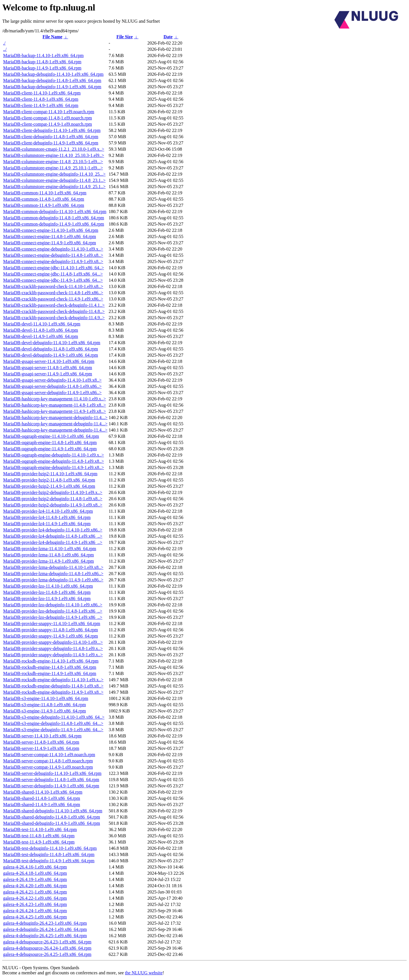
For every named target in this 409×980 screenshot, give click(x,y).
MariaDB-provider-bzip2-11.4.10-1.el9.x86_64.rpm (50, 474)
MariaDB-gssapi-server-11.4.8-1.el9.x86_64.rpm (48, 368)
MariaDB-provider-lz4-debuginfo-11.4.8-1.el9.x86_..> (53, 536)
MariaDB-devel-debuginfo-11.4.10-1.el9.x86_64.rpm (52, 343)
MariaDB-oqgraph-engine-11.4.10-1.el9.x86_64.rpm (51, 436)
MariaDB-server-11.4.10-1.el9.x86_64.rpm (42, 736)
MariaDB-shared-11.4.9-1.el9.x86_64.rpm (42, 805)
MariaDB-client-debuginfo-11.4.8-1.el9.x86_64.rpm (51, 137)
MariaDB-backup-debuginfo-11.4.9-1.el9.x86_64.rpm (52, 87)
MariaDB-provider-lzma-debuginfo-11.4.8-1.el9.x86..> (53, 574)
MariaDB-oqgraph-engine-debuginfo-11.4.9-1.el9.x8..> (54, 467)
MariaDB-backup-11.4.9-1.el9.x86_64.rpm (42, 68)
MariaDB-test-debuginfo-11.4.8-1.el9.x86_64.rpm (49, 854)
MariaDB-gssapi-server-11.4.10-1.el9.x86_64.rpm (49, 361)
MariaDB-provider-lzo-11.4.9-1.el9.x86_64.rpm (47, 599)
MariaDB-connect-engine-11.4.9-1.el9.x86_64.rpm (50, 243)
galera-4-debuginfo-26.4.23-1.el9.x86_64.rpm (45, 923)
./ (4, 43)
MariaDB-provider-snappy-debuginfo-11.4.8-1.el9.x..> (53, 648)
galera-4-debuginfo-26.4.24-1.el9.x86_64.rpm (45, 929)
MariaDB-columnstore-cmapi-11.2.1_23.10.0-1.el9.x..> (54, 149)
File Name (53, 37)
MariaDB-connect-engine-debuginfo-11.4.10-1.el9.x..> (53, 249)
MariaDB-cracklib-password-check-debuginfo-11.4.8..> (54, 311)
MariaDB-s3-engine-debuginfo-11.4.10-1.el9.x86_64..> (54, 717)
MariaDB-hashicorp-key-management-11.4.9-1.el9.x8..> (55, 411)
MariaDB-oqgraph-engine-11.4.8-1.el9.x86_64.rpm (50, 442)
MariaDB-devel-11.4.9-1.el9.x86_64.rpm (41, 336)
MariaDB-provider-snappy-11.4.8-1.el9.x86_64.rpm (51, 630)
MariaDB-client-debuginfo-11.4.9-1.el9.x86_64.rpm (51, 143)
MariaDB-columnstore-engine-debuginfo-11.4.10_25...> (54, 174)
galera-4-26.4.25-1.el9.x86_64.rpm (35, 917)
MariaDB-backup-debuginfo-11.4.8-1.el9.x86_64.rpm (52, 80)
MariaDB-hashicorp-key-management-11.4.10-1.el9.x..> (55, 399)
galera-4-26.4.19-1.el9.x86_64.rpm (35, 879)
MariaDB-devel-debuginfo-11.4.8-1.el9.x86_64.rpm (51, 349)
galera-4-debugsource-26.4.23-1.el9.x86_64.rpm (47, 942)
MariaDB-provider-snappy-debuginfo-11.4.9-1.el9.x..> (53, 655)
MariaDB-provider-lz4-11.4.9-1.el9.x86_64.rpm (47, 524)
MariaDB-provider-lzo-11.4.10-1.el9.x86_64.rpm (48, 586)
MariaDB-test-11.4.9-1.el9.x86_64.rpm (39, 842)
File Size (125, 37)
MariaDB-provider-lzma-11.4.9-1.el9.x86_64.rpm (48, 561)
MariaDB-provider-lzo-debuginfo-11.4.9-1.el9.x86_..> (53, 617)
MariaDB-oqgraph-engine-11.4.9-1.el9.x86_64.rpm (50, 449)
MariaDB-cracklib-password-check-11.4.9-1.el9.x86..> (53, 299)
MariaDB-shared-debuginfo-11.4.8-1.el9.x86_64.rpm (52, 817)
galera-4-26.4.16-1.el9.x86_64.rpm (35, 867)
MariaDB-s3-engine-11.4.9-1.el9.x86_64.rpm (44, 711)
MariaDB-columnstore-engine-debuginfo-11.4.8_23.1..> (54, 180)
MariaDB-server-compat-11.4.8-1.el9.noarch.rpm (48, 761)
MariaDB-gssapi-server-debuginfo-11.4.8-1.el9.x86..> (52, 386)
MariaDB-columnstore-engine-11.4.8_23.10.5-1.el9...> (53, 162)
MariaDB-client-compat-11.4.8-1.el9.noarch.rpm (48, 118)
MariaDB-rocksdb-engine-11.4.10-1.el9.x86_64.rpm (51, 661)
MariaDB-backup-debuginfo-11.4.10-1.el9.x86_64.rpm (53, 74)
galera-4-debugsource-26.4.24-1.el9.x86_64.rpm (47, 948)
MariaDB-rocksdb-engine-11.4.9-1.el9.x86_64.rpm (50, 673)
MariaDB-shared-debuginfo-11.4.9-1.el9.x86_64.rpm (52, 823)
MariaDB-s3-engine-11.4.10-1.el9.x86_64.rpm (46, 698)
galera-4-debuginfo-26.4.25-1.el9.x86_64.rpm (45, 936)
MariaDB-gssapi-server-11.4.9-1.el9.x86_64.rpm (48, 374)
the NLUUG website (144, 973)
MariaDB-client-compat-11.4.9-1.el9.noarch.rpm (48, 124)
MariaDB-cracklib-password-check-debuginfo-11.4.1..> (54, 305)
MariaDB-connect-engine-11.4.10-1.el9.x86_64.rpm (51, 230)
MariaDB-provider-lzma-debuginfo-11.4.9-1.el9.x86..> (53, 580)
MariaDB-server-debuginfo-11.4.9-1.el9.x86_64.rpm (51, 786)
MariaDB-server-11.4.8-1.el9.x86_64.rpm (41, 742)
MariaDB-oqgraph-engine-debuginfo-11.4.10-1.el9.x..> (54, 455)
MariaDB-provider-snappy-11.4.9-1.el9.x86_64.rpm (51, 636)
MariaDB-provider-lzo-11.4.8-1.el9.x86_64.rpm (47, 592)
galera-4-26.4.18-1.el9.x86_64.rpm (35, 873)
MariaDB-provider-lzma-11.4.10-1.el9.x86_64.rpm (50, 549)
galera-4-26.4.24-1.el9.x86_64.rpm (35, 911)
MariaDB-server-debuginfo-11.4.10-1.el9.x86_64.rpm (52, 773)
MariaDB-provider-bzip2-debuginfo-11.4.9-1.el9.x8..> (53, 505)
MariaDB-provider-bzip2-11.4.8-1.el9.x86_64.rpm (49, 480)
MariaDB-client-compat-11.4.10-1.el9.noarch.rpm (49, 112)
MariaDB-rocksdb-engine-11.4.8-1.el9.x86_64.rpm (50, 667)
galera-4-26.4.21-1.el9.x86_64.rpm (35, 892)
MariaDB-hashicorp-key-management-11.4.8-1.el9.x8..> (55, 405)
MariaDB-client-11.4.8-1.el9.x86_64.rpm (41, 99)
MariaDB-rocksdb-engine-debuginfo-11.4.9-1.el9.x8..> (53, 692)
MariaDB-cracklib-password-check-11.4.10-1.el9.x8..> (53, 286)
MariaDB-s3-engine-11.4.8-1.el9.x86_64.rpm (44, 705)
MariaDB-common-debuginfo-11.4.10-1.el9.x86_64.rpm (55, 212)
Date (168, 37)
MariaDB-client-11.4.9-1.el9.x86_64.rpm (41, 105)
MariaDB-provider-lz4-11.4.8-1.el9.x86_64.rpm (47, 517)
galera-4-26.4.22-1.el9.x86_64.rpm (35, 898)
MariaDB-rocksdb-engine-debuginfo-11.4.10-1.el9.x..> (53, 680)
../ (5, 49)
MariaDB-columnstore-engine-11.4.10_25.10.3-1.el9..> (54, 155)
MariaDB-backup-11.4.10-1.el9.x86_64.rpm (43, 55)
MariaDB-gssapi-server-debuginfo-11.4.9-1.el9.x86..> (52, 393)
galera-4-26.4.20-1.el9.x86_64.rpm (35, 886)
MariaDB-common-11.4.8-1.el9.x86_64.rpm (44, 199)
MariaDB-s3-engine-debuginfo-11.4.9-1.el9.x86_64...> (53, 730)
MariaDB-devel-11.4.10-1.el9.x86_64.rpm (42, 324)
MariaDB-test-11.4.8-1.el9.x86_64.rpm (39, 836)
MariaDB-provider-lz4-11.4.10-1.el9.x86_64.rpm (48, 511)
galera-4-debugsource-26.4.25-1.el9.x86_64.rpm (47, 954)
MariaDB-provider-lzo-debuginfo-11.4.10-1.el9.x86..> (53, 605)
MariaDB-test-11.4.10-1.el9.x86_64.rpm (40, 829)
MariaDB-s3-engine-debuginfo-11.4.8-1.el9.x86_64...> (53, 723)
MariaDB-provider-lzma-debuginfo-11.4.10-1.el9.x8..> (53, 567)
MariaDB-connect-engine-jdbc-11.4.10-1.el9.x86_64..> (54, 268)
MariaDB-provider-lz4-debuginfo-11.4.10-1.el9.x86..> (53, 530)
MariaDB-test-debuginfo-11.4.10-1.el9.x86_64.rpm (50, 848)
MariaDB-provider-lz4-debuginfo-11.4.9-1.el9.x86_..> (53, 542)
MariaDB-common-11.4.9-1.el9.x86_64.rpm (44, 205)
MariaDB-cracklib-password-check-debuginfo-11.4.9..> (54, 318)
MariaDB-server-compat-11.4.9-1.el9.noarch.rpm (48, 767)
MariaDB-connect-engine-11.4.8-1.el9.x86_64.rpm (50, 236)
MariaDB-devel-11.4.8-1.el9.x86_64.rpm (41, 330)
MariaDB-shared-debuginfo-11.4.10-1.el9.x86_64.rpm (53, 811)
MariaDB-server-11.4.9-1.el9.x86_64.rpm (41, 748)
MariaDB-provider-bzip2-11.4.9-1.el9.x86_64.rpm (49, 486)
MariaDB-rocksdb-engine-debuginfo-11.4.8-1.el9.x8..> (53, 686)
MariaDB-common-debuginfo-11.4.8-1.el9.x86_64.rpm (54, 218)
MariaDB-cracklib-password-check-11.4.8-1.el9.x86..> (53, 293)
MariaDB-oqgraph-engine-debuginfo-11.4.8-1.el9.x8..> (54, 461)
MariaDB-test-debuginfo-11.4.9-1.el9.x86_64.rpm (49, 861)
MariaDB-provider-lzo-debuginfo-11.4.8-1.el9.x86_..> (53, 611)
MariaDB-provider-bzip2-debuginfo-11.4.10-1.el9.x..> (53, 492)
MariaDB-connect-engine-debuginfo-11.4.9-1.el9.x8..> (53, 261)
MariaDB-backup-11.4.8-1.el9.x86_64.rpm (42, 62)
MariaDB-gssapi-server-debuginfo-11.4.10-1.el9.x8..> (52, 380)
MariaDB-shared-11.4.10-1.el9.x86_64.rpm (43, 792)
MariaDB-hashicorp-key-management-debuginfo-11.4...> (55, 418)
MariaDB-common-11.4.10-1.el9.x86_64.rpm (45, 193)
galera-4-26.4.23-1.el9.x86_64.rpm (35, 904)
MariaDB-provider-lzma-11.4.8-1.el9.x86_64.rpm (48, 555)
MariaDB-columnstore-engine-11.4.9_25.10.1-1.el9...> (53, 168)
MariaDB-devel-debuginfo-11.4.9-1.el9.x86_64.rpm (51, 355)
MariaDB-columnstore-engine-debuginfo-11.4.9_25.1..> (54, 187)
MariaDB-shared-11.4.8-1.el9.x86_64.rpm (42, 798)
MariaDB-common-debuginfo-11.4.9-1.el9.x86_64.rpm (54, 224)
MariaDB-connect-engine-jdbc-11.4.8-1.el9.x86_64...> (53, 274)
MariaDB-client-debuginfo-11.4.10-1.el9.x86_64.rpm (52, 130)
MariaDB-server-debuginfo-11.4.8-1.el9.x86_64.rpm (51, 780)
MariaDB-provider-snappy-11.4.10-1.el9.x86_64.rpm (52, 623)
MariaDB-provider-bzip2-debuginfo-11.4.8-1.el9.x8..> (53, 499)
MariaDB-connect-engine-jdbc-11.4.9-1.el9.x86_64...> (53, 280)
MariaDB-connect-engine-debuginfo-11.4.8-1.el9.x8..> (53, 255)
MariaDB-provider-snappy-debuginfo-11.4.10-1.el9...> (53, 642)
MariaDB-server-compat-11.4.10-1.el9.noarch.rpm (49, 755)
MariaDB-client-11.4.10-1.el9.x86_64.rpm (42, 93)
